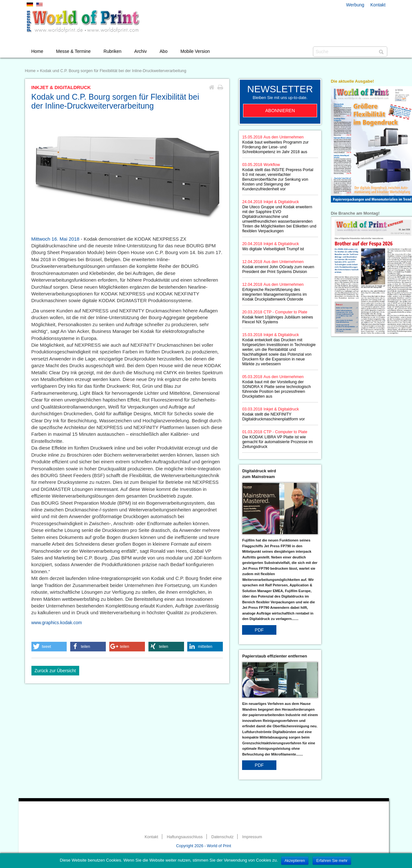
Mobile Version (195, 51)
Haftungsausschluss (185, 837)
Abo (164, 51)
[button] (49, 647)
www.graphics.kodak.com (57, 623)
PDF (259, 630)
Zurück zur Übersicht (55, 671)
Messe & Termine (73, 51)
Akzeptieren (295, 861)
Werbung (355, 5)
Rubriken (113, 51)
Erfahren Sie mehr (332, 861)
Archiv (141, 51)
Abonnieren (280, 111)
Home (37, 51)
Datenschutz (222, 837)
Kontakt (378, 5)
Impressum (252, 837)
